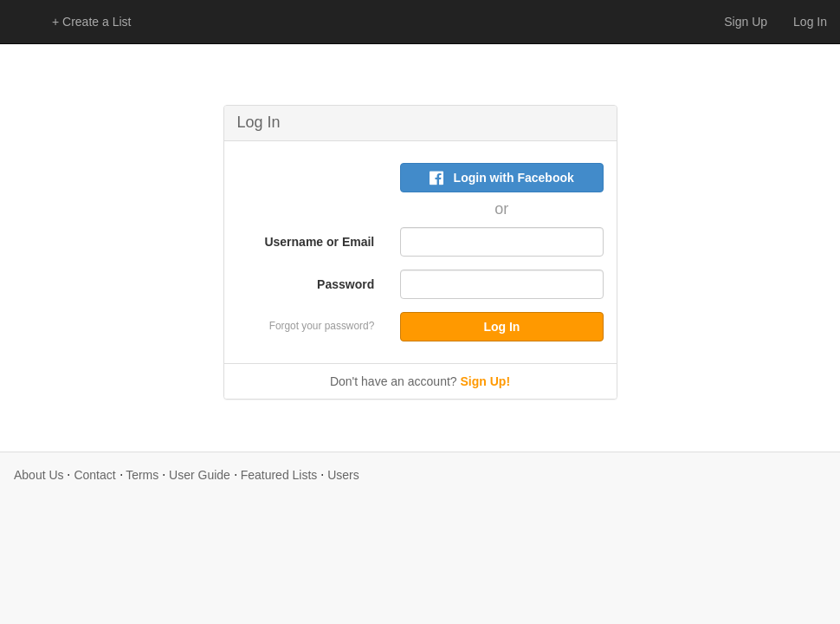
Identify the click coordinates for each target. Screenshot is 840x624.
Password (346, 284)
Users (343, 475)
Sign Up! (486, 381)
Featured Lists (279, 475)
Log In (810, 22)
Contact (94, 475)
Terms (142, 475)
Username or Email (319, 242)
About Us (39, 475)
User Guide (200, 475)
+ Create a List (91, 22)
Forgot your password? (322, 326)
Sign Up (746, 22)
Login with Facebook (502, 178)
